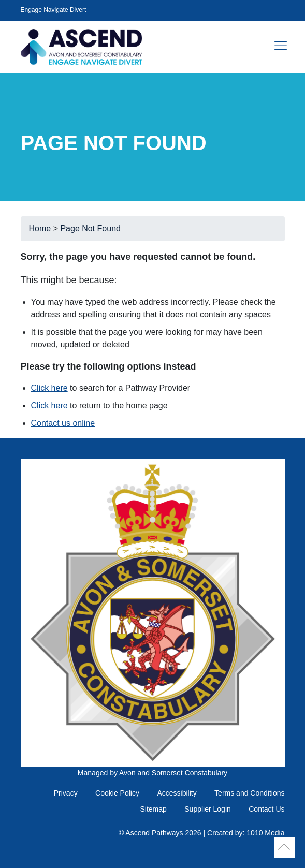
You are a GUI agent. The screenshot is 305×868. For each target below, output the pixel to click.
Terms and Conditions (249, 793)
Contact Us (266, 809)
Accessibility (177, 793)
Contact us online (63, 423)
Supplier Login (208, 809)
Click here (49, 388)
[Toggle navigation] (281, 47)
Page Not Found (90, 229)
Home (40, 229)
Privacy (66, 793)
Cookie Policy (117, 793)
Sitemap (153, 809)
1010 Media (265, 833)
